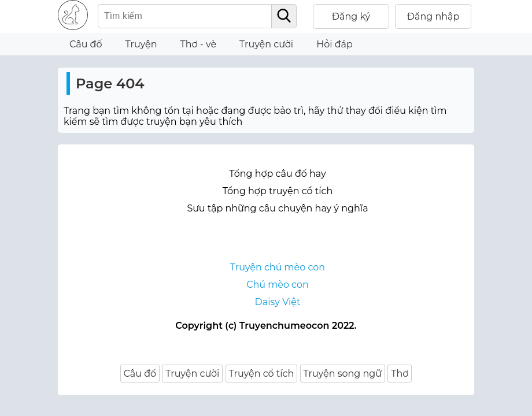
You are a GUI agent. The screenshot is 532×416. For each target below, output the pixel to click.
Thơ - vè (198, 44)
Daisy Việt (278, 302)
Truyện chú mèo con (278, 267)
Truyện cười (266, 44)
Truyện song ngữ (343, 374)
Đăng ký (351, 16)
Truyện (141, 44)
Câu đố (86, 44)
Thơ (400, 374)
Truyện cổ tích (262, 374)
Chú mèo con (278, 285)
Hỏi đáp (335, 44)
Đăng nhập (433, 16)
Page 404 (110, 83)
